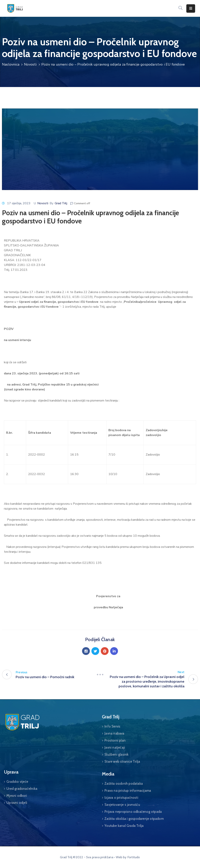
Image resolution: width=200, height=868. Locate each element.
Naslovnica (11, 64)
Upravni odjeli (17, 803)
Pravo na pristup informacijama (128, 791)
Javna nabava (114, 733)
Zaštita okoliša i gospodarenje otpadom (134, 819)
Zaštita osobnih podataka (124, 784)
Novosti (30, 64)
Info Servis (112, 726)
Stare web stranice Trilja (122, 761)
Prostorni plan (115, 740)
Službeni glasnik (117, 754)
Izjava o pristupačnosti (121, 798)
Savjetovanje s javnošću (122, 805)
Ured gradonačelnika (22, 789)
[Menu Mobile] (191, 8)
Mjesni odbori (17, 796)
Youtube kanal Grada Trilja (124, 826)
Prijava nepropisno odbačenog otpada (133, 812)
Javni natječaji (115, 747)
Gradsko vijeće (17, 782)
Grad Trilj (61, 203)
